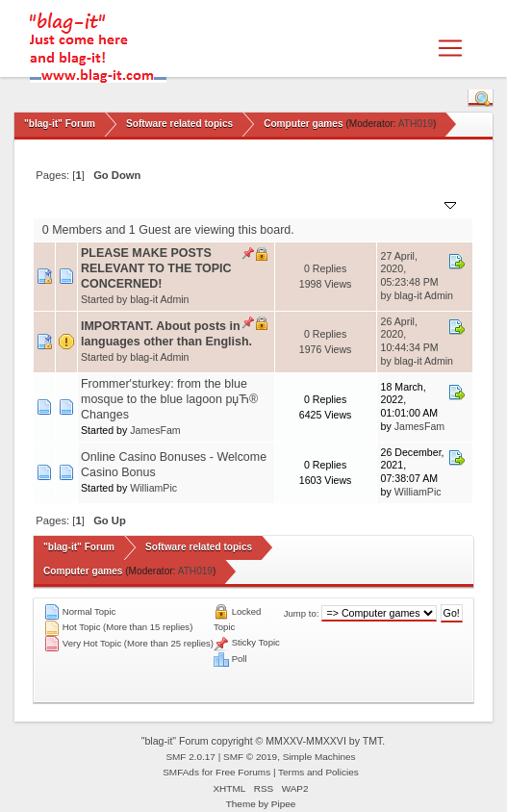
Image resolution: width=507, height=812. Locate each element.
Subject (109, 203)
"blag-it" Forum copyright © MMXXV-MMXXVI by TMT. (264, 741)
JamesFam (155, 430)
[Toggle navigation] (450, 48)
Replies (302, 203)
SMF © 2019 (250, 757)
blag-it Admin (159, 299)
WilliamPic (153, 488)
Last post (420, 203)
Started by (173, 203)
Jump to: (302, 613)
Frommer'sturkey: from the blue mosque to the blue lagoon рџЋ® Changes (169, 399)
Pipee (284, 804)
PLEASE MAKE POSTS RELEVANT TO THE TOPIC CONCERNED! (156, 268)
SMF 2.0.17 (190, 757)
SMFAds (181, 772)
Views (353, 203)
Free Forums (243, 772)
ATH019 (416, 124)
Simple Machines (319, 757)
